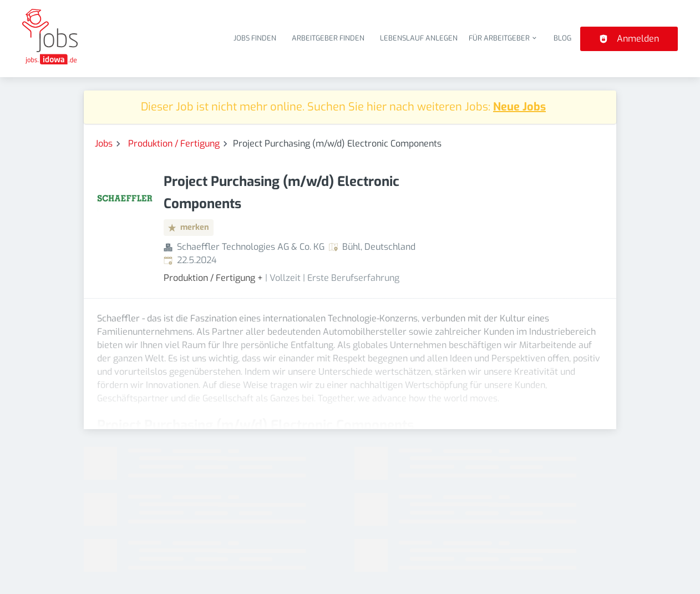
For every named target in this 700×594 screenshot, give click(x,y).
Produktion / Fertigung (174, 144)
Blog (562, 38)
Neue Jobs (519, 107)
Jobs (104, 144)
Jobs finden (255, 38)
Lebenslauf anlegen (419, 38)
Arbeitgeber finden (328, 38)
